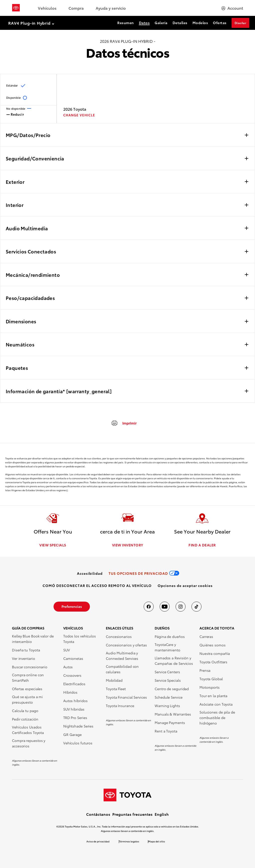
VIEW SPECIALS (53, 545)
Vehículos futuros (78, 743)
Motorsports (210, 687)
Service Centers (167, 672)
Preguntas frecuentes (132, 814)
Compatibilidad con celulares (122, 669)
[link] (90, 573)
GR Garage (72, 734)
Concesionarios (119, 636)
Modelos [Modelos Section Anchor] (200, 23)
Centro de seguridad (172, 689)
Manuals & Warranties (173, 714)
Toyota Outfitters (213, 662)
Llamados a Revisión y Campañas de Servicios (174, 661)
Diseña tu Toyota (26, 650)
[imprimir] (124, 423)
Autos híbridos (75, 701)
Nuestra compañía (215, 653)
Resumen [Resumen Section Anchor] (126, 23)
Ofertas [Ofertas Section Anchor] (220, 23)
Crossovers (72, 675)
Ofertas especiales (27, 689)
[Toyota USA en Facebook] (149, 607)
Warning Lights (167, 706)
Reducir (15, 114)
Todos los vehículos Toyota (80, 639)
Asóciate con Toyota (216, 704)
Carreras (206, 636)
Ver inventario (24, 658)
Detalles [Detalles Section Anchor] (180, 23)
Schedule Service (168, 697)
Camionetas (73, 658)
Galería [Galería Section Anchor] (161, 23)
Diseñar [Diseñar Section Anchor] (241, 23)
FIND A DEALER (202, 545)
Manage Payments (170, 723)
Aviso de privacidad (98, 841)
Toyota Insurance (120, 706)
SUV (67, 650)
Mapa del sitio (157, 841)
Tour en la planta (213, 696)
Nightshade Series (78, 726)
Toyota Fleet (116, 689)
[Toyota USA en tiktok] (196, 607)
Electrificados (74, 684)
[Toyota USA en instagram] (181, 607)
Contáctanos (98, 814)
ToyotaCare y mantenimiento (167, 647)
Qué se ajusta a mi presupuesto (27, 699)
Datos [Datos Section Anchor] (144, 23)
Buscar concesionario (30, 667)
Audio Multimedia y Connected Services (122, 656)
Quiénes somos (213, 645)
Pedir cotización (25, 719)
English (162, 814)
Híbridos (70, 692)
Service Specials (168, 680)
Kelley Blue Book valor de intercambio (33, 639)
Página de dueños (170, 636)
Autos (68, 667)
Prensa (205, 670)
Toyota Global (211, 679)
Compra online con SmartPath (28, 677)
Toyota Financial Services (126, 697)
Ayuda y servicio (111, 8)
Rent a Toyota (166, 731)
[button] (185, 585)
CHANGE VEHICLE (79, 115)
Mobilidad (114, 680)
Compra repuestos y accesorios (29, 743)
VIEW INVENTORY (128, 545)
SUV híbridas (74, 709)
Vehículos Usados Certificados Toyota (28, 730)
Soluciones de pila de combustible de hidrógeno (217, 718)
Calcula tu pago (25, 711)
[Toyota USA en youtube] (165, 607)
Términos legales (129, 841)
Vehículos (47, 8)
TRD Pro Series (75, 718)
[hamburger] (232, 8)
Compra (76, 8)
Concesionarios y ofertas (126, 645)
